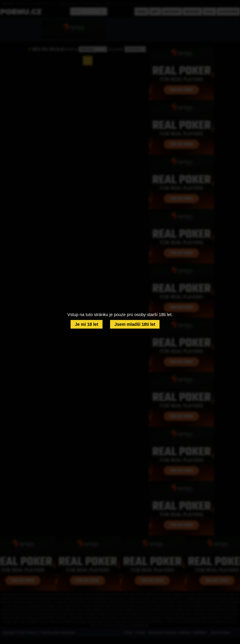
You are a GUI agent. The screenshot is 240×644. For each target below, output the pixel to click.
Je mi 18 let (87, 324)
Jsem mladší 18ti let (135, 324)
